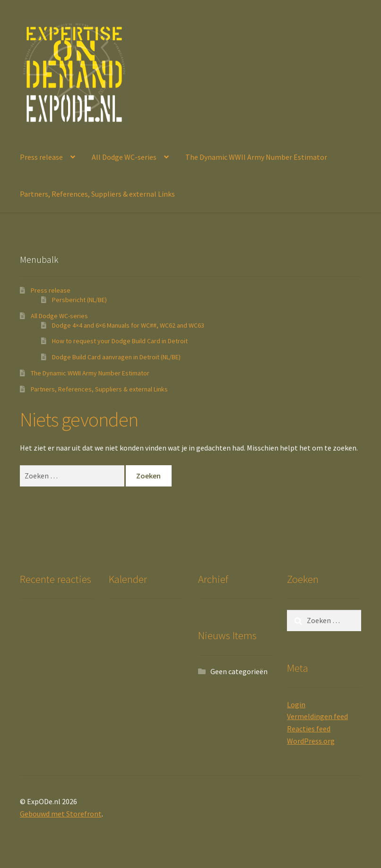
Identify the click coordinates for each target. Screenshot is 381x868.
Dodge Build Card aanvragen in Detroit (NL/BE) (116, 357)
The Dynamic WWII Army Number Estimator (256, 157)
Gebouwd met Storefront (61, 814)
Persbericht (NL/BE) (79, 300)
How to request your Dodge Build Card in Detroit (120, 341)
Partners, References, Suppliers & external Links (97, 194)
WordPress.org (311, 741)
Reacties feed (309, 729)
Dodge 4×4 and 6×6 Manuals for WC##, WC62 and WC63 (128, 325)
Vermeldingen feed (317, 716)
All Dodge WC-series (124, 157)
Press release (41, 157)
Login (296, 704)
